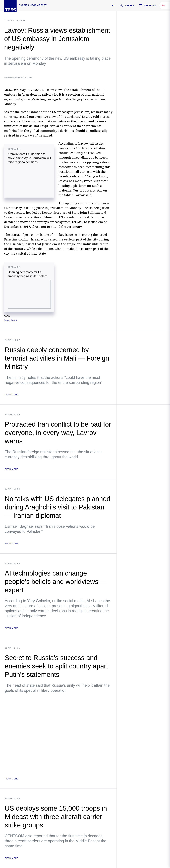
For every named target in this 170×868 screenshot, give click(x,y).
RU (114, 6)
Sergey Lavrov (11, 320)
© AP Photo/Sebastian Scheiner (18, 78)
